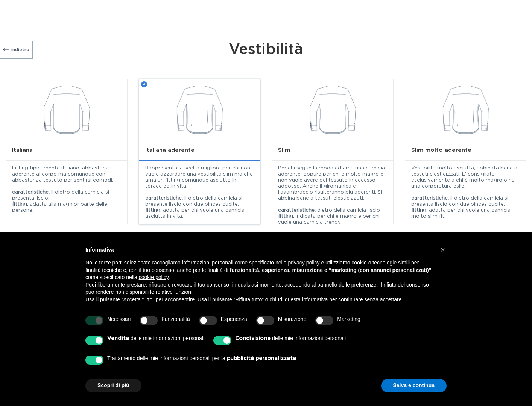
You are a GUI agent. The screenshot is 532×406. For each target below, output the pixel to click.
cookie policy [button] (154, 277)
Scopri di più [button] (113, 385)
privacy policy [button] (304, 263)
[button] (443, 250)
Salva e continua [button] (414, 385)
